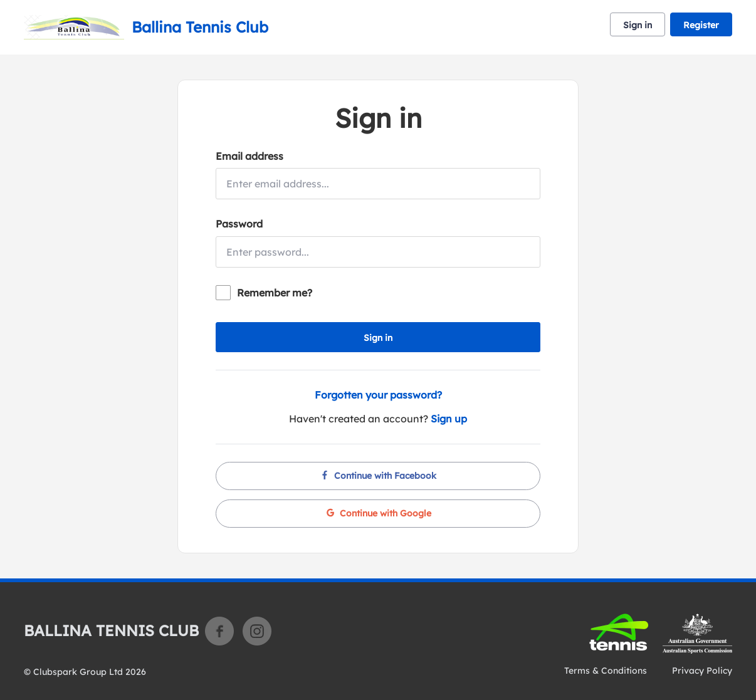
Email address (249, 156)
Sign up (449, 419)
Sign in (638, 25)
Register (701, 25)
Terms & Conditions (606, 671)
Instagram (257, 631)
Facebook (219, 631)
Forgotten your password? (378, 395)
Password (239, 224)
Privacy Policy (702, 671)
